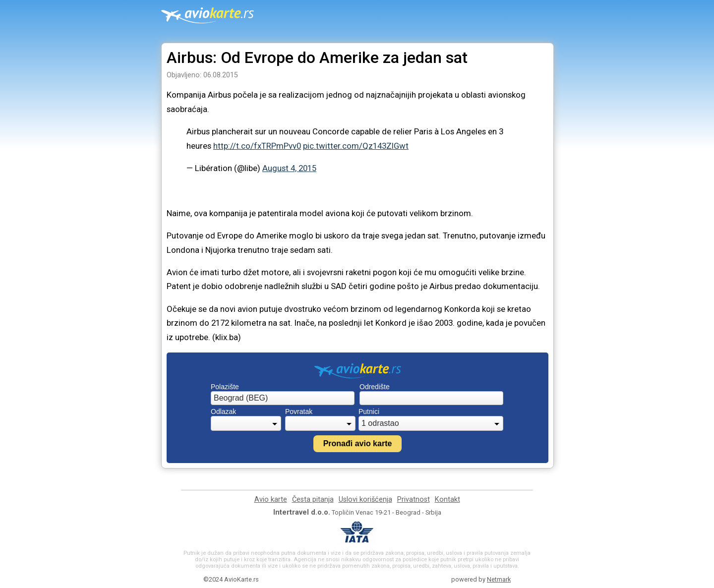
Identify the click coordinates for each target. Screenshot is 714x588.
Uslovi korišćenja (365, 500)
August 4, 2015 (289, 168)
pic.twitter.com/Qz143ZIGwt (356, 146)
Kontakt (447, 500)
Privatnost (414, 500)
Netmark (499, 579)
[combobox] (283, 398)
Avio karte (271, 500)
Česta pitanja (313, 500)
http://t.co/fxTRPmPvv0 (257, 146)
